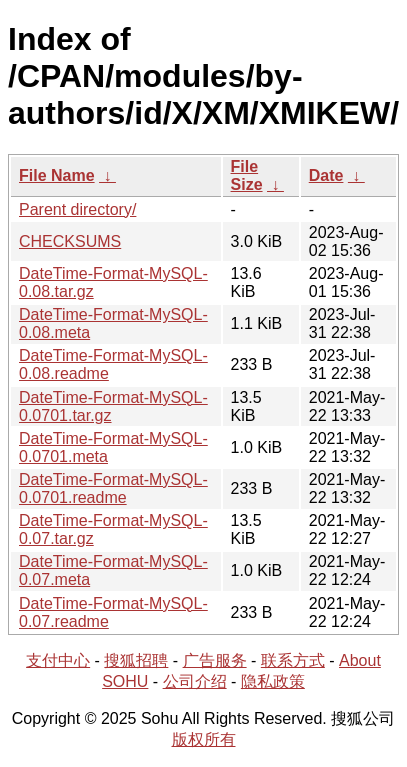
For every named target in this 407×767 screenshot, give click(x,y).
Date (326, 175)
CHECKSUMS (70, 241)
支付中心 (58, 660)
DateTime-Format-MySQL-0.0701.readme (113, 488)
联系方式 (293, 660)
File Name (57, 175)
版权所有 (204, 739)
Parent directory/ (77, 209)
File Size (247, 175)
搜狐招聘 (136, 660)
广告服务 (215, 660)
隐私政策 (273, 681)
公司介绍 (195, 681)
